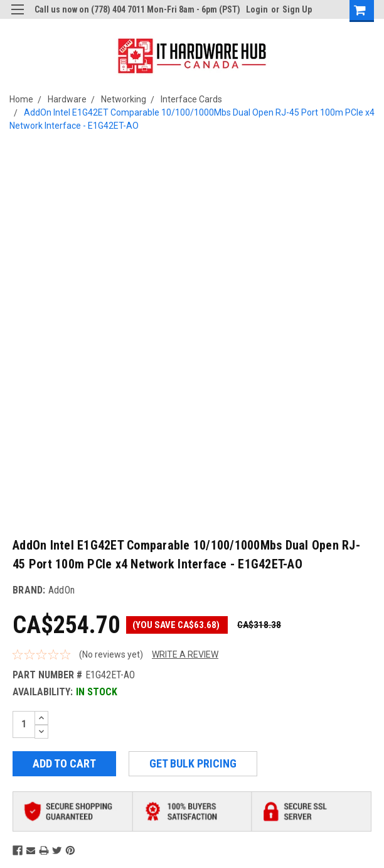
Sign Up (297, 9)
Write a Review (185, 654)
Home (21, 99)
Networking (124, 99)
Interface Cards (191, 99)
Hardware (67, 99)
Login (257, 9)
